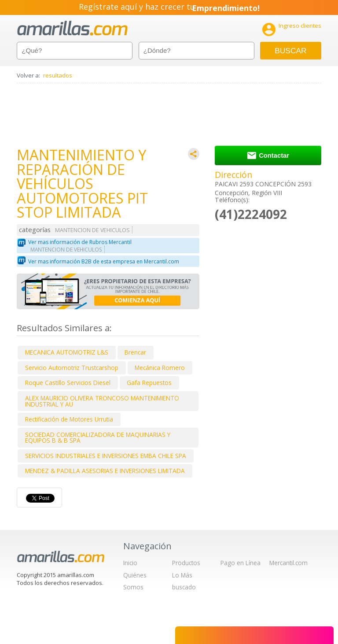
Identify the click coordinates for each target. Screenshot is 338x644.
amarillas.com (72, 28)
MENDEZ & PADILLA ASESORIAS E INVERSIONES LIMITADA (105, 471)
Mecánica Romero (160, 368)
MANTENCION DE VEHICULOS (92, 230)
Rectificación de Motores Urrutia (69, 419)
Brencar (135, 352)
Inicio (130, 563)
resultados (58, 75)
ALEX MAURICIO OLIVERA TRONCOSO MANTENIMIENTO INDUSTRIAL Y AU (102, 401)
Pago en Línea (241, 563)
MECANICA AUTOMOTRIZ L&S (67, 352)
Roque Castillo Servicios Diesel (68, 383)
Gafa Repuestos (149, 383)
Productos (186, 563)
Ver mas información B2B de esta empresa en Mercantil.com (104, 261)
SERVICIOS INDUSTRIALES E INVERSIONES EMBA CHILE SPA (106, 456)
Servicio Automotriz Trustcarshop (72, 368)
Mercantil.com (288, 563)
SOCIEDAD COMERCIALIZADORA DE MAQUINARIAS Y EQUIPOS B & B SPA (98, 438)
